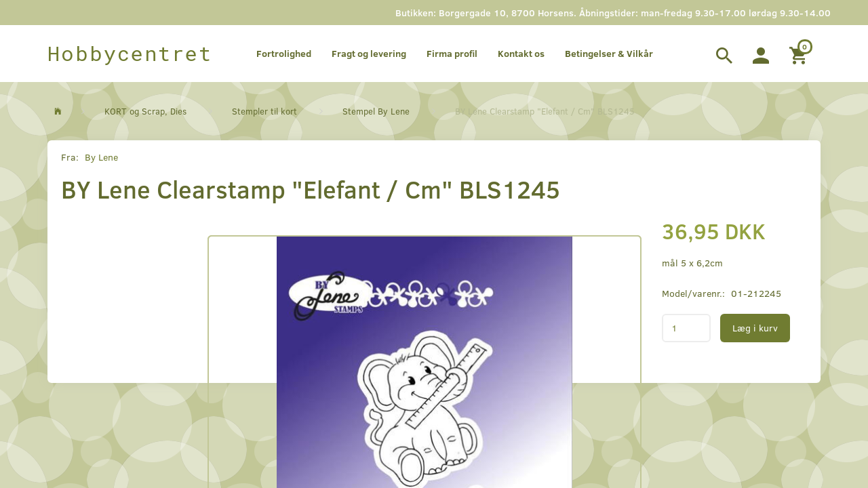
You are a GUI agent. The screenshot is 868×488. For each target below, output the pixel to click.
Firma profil (452, 53)
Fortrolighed (284, 53)
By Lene (101, 157)
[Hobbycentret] (130, 54)
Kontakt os (521, 53)
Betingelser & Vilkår (609, 53)
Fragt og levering (369, 53)
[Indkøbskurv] (800, 54)
